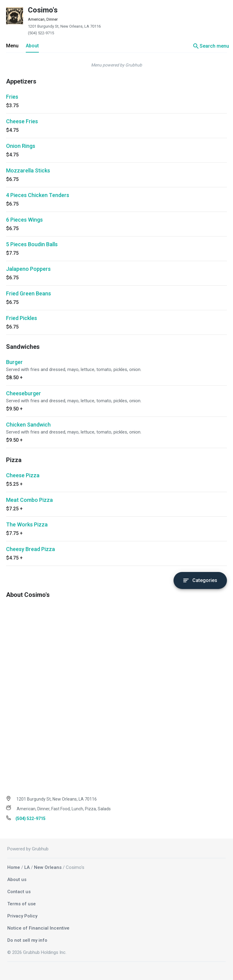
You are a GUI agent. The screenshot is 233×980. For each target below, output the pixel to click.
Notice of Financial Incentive (38, 928)
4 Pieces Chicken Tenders (38, 195)
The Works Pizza (27, 524)
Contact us (19, 892)
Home (14, 867)
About (32, 46)
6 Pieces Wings (24, 220)
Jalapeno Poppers (28, 269)
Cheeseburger (24, 393)
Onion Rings (21, 146)
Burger (14, 362)
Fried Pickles (22, 318)
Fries (12, 97)
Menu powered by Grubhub (116, 65)
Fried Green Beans (29, 293)
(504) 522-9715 (41, 33)
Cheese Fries (22, 121)
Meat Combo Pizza (29, 500)
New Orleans (48, 867)
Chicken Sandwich (28, 425)
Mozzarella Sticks (28, 170)
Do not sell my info (27, 940)
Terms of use (22, 904)
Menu (12, 46)
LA (27, 867)
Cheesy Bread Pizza (30, 549)
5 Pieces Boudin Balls (32, 244)
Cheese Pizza (23, 475)
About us (17, 880)
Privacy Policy (22, 916)
